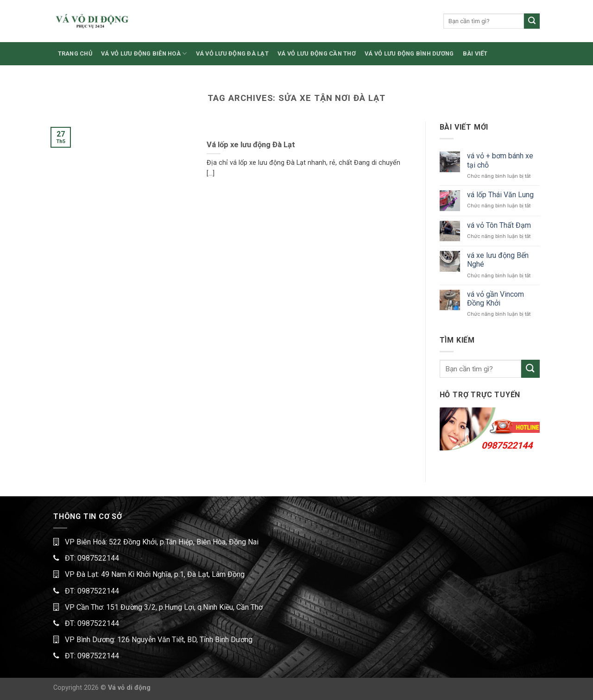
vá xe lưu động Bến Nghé (498, 260)
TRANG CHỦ (75, 53)
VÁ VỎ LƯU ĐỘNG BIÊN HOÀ (144, 53)
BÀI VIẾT (475, 53)
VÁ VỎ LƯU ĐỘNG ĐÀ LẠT (232, 53)
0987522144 (507, 445)
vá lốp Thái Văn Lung (500, 195)
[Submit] (532, 21)
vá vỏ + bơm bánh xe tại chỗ (500, 160)
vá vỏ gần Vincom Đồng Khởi (495, 299)
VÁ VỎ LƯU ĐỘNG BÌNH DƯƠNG (409, 53)
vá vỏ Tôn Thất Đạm (499, 225)
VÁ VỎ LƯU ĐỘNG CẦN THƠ (317, 53)
